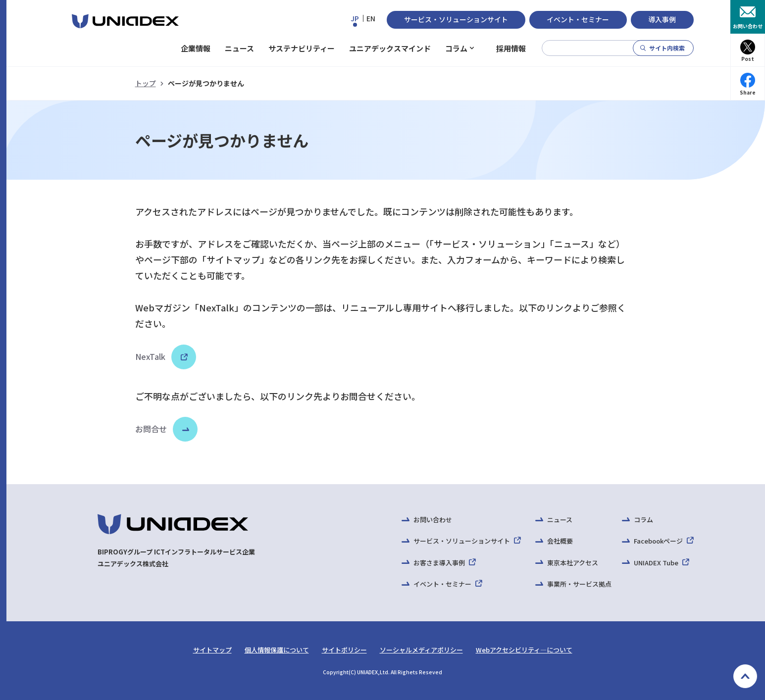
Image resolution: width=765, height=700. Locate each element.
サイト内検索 (667, 48)
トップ (146, 83)
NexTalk (161, 356)
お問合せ (151, 429)
